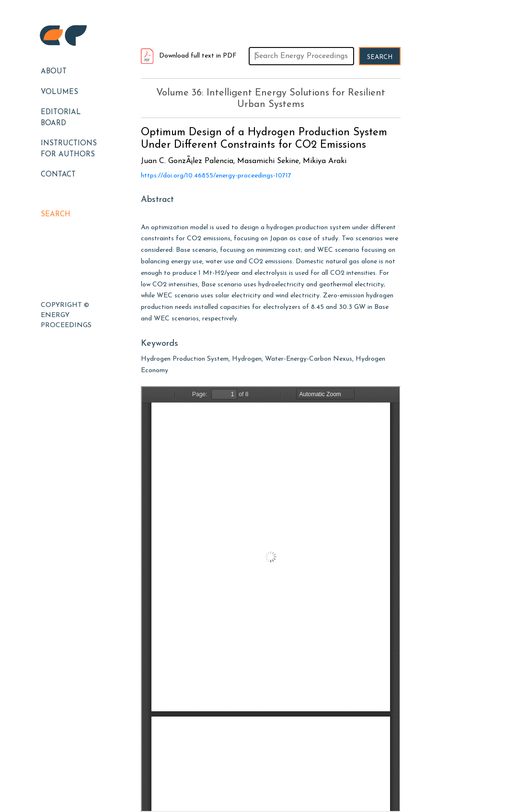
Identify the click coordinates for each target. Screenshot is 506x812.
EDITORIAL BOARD (61, 118)
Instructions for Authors (69, 149)
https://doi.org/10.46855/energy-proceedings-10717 (216, 176)
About (54, 72)
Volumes (59, 92)
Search (56, 215)
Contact (58, 175)
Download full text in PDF (189, 56)
